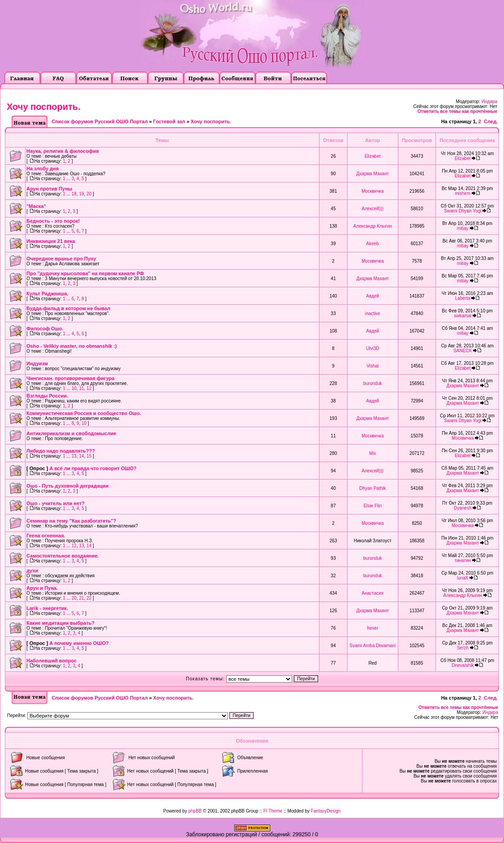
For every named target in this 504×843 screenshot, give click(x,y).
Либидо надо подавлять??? (61, 451)
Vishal (373, 366)
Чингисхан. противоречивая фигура (70, 378)
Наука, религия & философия (63, 151)
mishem (463, 193)
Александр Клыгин (373, 226)
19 (81, 194)
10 (74, 388)
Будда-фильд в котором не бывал (68, 308)
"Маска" (36, 206)
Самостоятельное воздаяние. (63, 556)
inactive (373, 313)
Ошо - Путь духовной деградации (67, 486)
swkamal (463, 316)
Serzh (463, 648)
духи (32, 571)
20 (89, 194)
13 (74, 456)
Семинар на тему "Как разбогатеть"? (71, 521)
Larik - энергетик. (47, 608)
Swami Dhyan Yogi (463, 211)
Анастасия (373, 593)
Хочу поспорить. (44, 107)
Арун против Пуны (49, 189)
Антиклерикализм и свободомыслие (71, 433)
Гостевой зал (169, 121)
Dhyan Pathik (373, 488)
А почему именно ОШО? (79, 643)
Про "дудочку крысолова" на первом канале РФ (85, 273)
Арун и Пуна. (42, 588)
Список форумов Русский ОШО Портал (99, 121)
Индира (489, 102)
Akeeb (372, 244)
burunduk (373, 383)
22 (89, 598)
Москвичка (373, 191)
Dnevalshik (463, 665)
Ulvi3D (373, 348)
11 (81, 388)
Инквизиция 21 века (51, 241)
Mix (373, 453)
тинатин (463, 560)
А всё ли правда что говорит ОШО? (93, 468)
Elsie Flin (373, 506)
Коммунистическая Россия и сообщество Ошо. (84, 413)
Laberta (463, 298)
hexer (373, 628)
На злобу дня (43, 169)
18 (74, 194)
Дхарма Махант (373, 174)
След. (491, 121)
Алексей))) (373, 209)
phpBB (195, 811)
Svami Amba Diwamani (373, 646)
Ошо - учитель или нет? (56, 503)
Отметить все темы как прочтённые (457, 111)
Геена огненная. (46, 536)
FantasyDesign (326, 811)
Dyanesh (463, 508)
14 (81, 456)
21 (81, 598)
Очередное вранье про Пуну (61, 259)
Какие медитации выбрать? (60, 623)
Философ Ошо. (45, 329)
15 (89, 456)
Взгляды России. (47, 396)
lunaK (463, 578)
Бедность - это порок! (53, 221)
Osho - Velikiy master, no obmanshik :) (72, 346)
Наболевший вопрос (52, 661)
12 (89, 388)
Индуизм (37, 363)
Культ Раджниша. (47, 294)
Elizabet (373, 156)
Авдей (373, 296)
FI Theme (273, 811)
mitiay (463, 228)
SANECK (463, 351)
